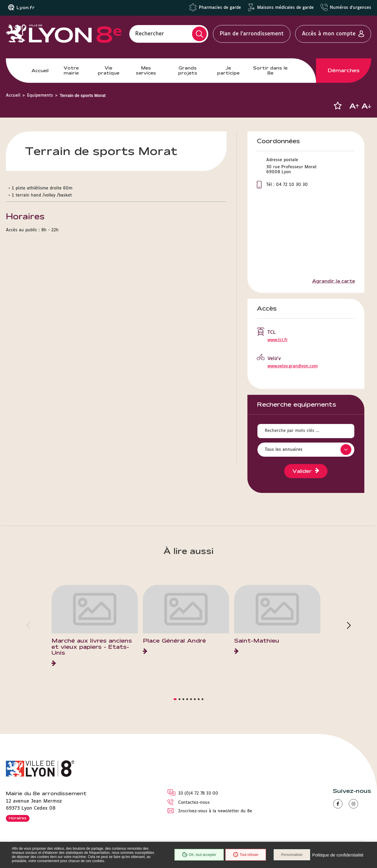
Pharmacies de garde (220, 8)
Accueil (40, 71)
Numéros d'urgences (350, 8)
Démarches (344, 70)
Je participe (228, 70)
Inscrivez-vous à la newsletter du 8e (215, 811)
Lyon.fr (26, 8)
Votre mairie (71, 70)
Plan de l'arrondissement (252, 34)
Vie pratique (109, 70)
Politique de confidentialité (338, 855)
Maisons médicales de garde (285, 8)
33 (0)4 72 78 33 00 (198, 793)
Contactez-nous (194, 803)
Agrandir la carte (334, 281)
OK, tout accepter (199, 855)
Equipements (40, 95)
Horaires (18, 818)
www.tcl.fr (278, 340)
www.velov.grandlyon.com (293, 366)
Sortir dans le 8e (270, 70)
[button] (338, 106)
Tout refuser (246, 855)
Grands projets (188, 70)
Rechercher (150, 34)
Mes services (146, 70)
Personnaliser (292, 855)
